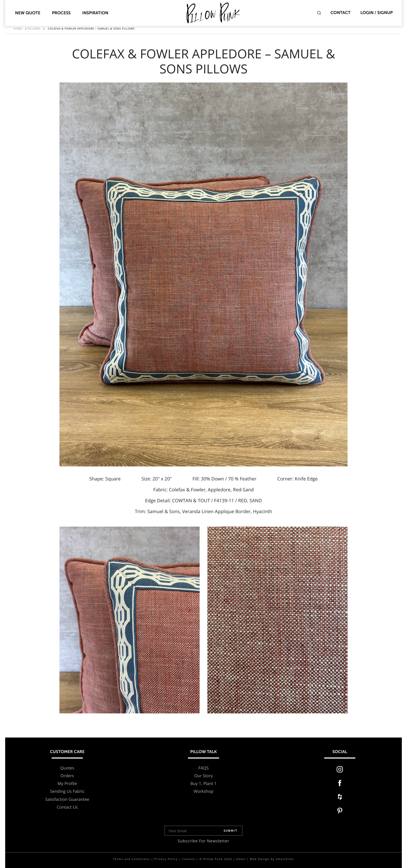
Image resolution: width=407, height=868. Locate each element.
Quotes (67, 768)
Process (61, 13)
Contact (340, 13)
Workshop (203, 791)
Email (241, 859)
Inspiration (95, 13)
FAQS (203, 768)
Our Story (203, 776)
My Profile (67, 783)
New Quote (28, 13)
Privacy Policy (166, 859)
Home (18, 31)
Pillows (34, 31)
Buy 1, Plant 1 (203, 783)
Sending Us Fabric (67, 791)
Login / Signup (377, 13)
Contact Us (67, 807)
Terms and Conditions (131, 859)
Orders (67, 776)
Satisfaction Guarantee (67, 799)
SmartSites (285, 859)
